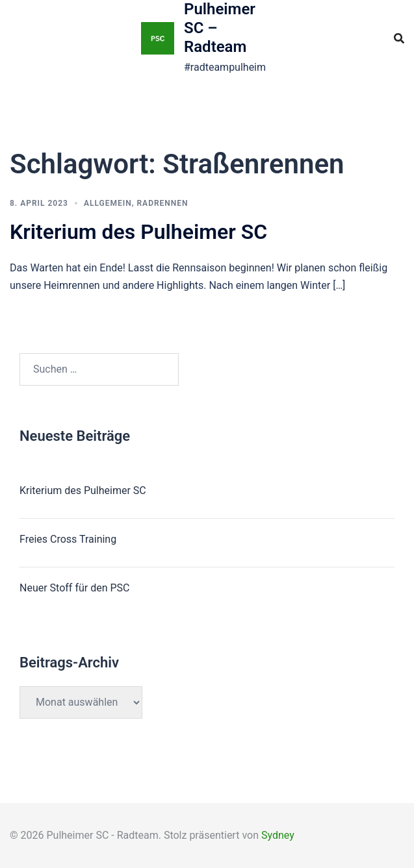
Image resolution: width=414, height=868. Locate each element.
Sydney (278, 835)
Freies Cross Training (68, 539)
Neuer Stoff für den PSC (74, 588)
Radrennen (163, 203)
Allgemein (108, 203)
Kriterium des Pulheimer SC (138, 232)
